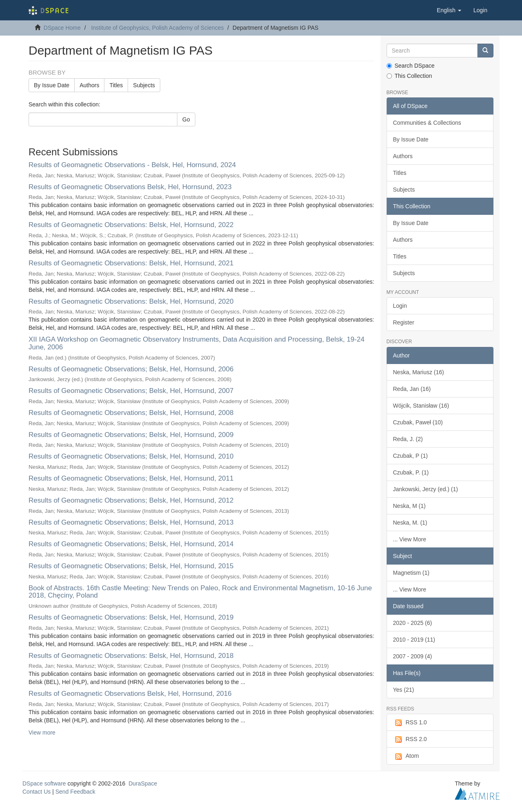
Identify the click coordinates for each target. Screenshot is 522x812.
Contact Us (36, 792)
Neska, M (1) (409, 506)
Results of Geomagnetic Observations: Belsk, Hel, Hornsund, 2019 (131, 617)
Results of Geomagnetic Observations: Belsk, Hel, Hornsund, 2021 (131, 263)
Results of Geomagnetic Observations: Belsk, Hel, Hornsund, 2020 (131, 301)
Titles (116, 85)
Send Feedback (75, 792)
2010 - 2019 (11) (414, 640)
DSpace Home (62, 28)
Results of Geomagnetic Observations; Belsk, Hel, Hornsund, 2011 (131, 478)
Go (186, 119)
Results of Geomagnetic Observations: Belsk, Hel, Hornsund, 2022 (131, 225)
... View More (410, 539)
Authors (89, 85)
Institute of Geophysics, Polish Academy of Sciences (157, 28)
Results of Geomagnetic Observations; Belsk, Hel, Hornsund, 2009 (131, 435)
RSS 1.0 (410, 723)
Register (404, 322)
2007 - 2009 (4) (413, 656)
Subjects (144, 85)
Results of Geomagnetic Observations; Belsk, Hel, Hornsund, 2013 (131, 522)
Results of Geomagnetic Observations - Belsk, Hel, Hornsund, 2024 (132, 165)
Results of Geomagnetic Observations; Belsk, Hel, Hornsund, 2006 (131, 369)
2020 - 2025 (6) (413, 623)
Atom (406, 756)
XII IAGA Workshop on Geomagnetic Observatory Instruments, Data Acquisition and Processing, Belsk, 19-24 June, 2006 (197, 343)
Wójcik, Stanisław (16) (421, 406)
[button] (449, 10)
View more (42, 733)
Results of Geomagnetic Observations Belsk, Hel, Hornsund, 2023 (130, 187)
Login (400, 306)
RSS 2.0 (410, 739)
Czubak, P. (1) (411, 472)
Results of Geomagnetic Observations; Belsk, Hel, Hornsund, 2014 (131, 544)
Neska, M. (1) (410, 523)
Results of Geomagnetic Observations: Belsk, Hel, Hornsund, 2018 (131, 656)
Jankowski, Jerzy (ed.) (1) (426, 489)
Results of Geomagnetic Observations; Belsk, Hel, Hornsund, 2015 (131, 566)
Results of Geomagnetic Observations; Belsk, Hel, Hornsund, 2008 (131, 413)
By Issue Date (52, 85)
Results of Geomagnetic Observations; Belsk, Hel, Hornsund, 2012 (131, 500)
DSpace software (44, 783)
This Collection (409, 76)
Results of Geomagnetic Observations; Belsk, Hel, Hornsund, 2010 (131, 456)
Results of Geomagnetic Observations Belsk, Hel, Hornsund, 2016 (130, 694)
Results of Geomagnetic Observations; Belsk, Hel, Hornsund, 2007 (131, 391)
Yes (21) (404, 690)
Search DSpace (411, 66)
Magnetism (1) (411, 573)
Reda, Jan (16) (412, 389)
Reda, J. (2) (408, 439)
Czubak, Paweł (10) (418, 422)
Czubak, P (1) (410, 456)
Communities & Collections (427, 123)
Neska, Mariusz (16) (419, 372)
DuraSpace (143, 783)
